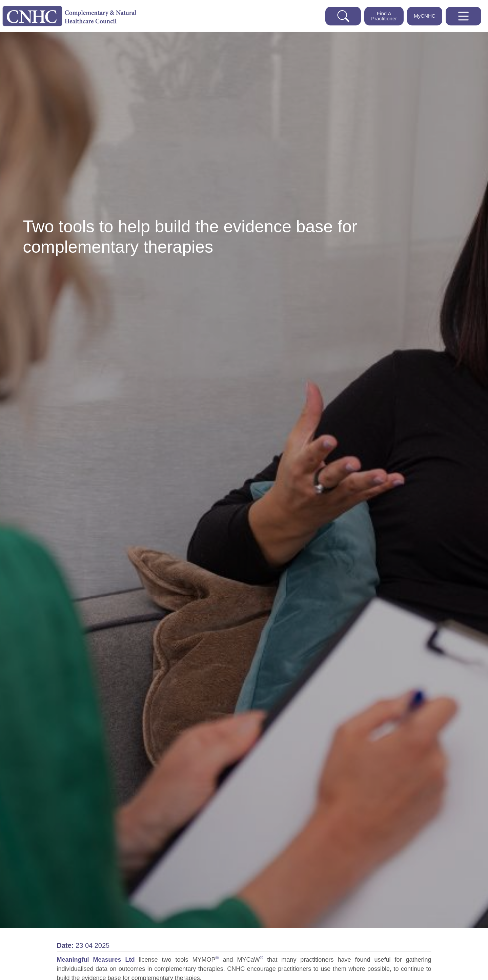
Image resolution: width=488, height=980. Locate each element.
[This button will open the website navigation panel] (463, 16)
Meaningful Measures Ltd (98, 960)
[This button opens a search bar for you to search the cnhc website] (343, 16)
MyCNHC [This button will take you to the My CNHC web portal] (424, 16)
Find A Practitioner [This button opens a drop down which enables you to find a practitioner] (384, 16)
